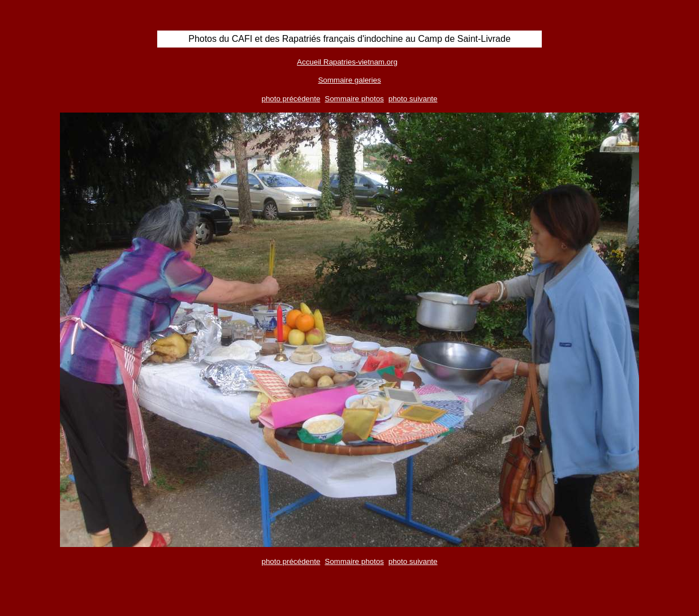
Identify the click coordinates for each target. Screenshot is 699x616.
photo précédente (291, 99)
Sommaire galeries (349, 80)
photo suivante (413, 99)
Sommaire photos (354, 99)
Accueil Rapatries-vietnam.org (347, 62)
